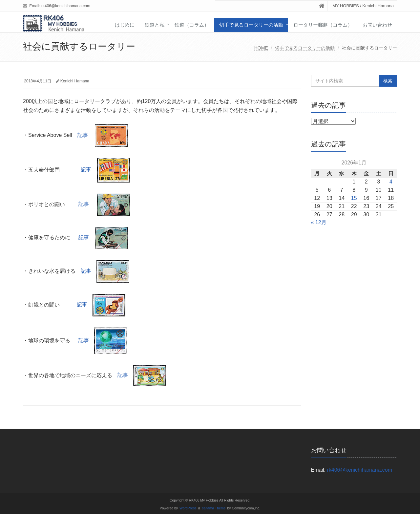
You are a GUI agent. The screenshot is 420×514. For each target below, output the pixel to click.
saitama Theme (214, 508)
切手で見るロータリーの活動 (251, 25)
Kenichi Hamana (75, 81)
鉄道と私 (155, 25)
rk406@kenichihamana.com (66, 6)
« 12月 (319, 222)
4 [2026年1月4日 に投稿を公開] (391, 182)
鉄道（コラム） (192, 25)
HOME (261, 48)
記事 (102, 135)
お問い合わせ (377, 25)
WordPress (188, 508)
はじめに (125, 25)
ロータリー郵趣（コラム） (323, 25)
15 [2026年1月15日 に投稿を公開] (354, 198)
